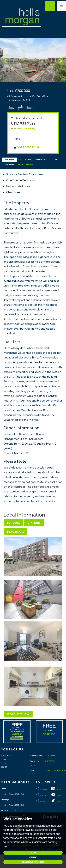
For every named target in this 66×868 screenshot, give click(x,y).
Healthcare (16, 532)
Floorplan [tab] (10, 164)
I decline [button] (33, 857)
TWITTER (56, 801)
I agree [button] (33, 853)
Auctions (41, 801)
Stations (34, 523)
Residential (42, 789)
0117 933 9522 (23, 123)
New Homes (42, 795)
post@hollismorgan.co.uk (55, 770)
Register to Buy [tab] (25, 160)
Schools (14, 523)
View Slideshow (18, 714)
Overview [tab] (10, 160)
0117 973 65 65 (50, 756)
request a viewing (25, 128)
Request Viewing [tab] (25, 164)
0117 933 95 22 (50, 761)
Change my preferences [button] (33, 862)
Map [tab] (56, 160)
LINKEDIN (56, 789)
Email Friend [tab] (41, 160)
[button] (5, 60)
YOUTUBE (57, 795)
